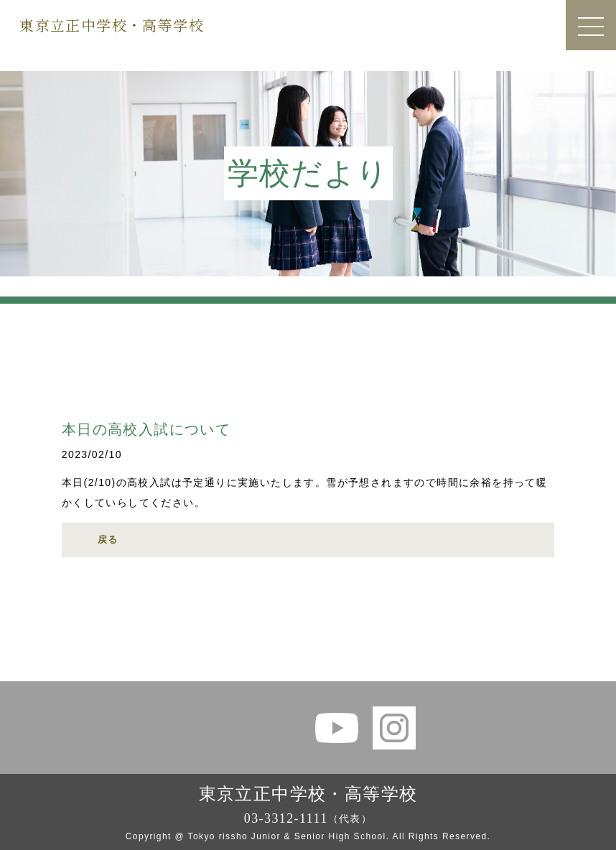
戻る (108, 540)
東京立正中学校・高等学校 (112, 25)
